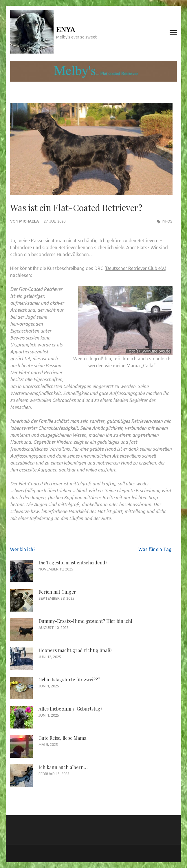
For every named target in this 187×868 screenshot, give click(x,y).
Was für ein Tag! (155, 549)
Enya (66, 29)
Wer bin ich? (23, 549)
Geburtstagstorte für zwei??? (69, 679)
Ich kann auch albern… (63, 767)
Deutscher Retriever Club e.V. (135, 268)
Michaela (29, 221)
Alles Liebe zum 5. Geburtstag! (70, 709)
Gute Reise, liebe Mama (62, 738)
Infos (167, 221)
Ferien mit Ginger (57, 592)
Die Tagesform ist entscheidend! (73, 563)
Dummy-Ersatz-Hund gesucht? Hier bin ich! (85, 621)
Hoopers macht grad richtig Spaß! (75, 650)
